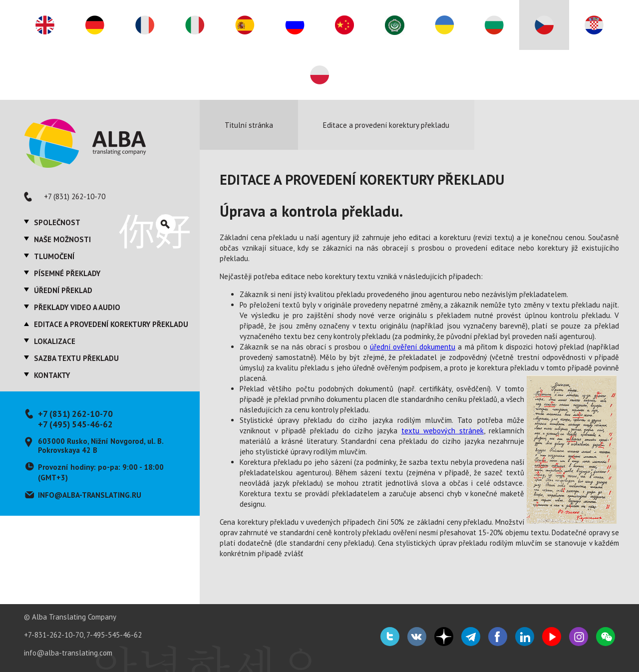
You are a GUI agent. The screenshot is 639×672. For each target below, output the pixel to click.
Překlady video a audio (77, 307)
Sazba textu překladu (76, 358)
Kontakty (52, 375)
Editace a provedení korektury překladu (111, 324)
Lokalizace (55, 341)
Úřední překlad (63, 290)
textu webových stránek (443, 431)
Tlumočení (54, 256)
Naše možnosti (62, 239)
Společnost (57, 222)
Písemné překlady (67, 273)
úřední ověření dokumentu (413, 347)
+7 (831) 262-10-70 (75, 196)
